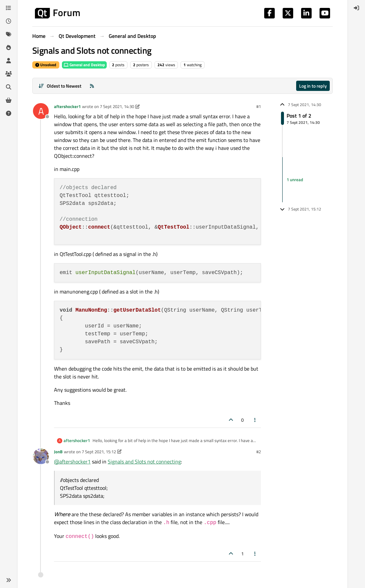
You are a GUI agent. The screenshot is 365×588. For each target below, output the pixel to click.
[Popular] (9, 47)
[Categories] (9, 8)
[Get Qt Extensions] (9, 100)
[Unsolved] (9, 113)
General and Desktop (84, 65)
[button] (9, 580)
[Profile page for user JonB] (41, 456)
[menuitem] (356, 8)
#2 (259, 452)
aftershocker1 (67, 106)
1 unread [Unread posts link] (295, 180)
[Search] (9, 87)
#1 (259, 106)
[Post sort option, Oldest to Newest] (60, 86)
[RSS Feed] (92, 86)
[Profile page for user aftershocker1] (41, 111)
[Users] (9, 61)
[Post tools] (255, 420)
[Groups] (9, 74)
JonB (58, 452)
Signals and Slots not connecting (144, 462)
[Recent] (9, 21)
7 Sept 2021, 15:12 (99, 452)
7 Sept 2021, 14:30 (117, 106)
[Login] (356, 8)
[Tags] (9, 34)
